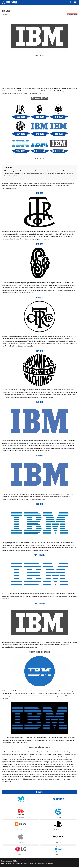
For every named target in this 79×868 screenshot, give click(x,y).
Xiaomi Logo (21, 830)
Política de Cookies (22, 864)
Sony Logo (58, 843)
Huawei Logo (21, 818)
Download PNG (72, 15)
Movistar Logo (21, 806)
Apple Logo (21, 843)
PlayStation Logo (58, 830)
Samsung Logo (58, 806)
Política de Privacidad (8, 864)
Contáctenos (49, 864)
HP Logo (58, 818)
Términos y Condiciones (36, 864)
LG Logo (21, 855)
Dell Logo (58, 855)
